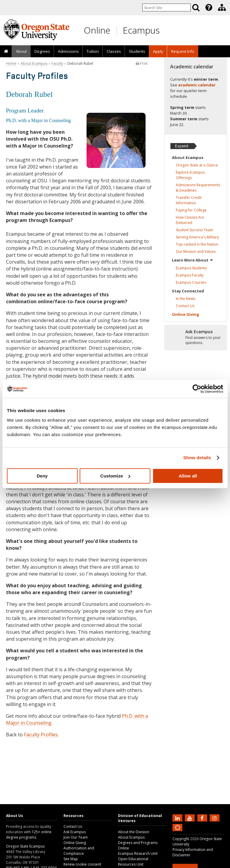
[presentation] (208, 7)
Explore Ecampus (190, 175)
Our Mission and (196, 251)
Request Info (183, 51)
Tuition (93, 51)
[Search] (196, 7)
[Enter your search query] (167, 7)
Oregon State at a (197, 165)
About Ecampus (34, 63)
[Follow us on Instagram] (215, 818)
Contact (185, 306)
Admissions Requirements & (198, 188)
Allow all (188, 476)
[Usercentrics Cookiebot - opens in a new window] (197, 389)
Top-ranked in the (197, 244)
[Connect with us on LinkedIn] (178, 818)
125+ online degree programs (29, 835)
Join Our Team (76, 837)
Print (142, 63)
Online (97, 30)
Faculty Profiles (41, 735)
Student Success (195, 230)
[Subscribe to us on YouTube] (190, 818)
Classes (114, 51)
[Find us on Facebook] (203, 818)
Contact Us (73, 826)
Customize (115, 476)
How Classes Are (190, 220)
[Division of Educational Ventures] (222, 7)
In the (186, 299)
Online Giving (75, 843)
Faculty (57, 63)
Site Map (71, 859)
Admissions (68, 51)
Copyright (181, 839)
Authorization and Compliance (79, 851)
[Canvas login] (178, 832)
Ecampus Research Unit (138, 853)
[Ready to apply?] (196, 337)
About (21, 51)
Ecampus (141, 30)
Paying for (191, 210)
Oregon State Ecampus (25, 846)
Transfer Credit (189, 200)
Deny (42, 476)
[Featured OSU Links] (209, 7)
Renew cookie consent (82, 864)
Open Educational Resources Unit (133, 862)
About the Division (134, 832)
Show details (197, 458)
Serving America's (197, 237)
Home (11, 63)
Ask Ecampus (75, 832)
